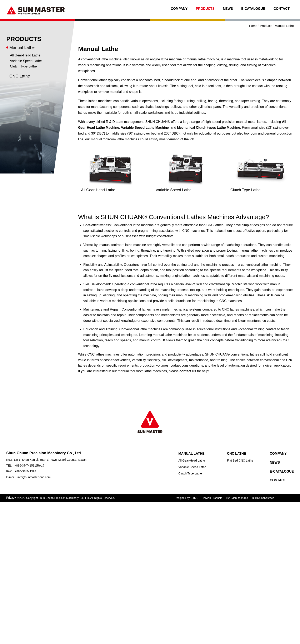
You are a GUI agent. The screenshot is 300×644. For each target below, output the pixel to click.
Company (179, 9)
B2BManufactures (237, 498)
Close (4, 504)
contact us (188, 371)
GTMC (194, 498)
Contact (282, 9)
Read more (10, 554)
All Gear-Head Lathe (25, 55)
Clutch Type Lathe (23, 66)
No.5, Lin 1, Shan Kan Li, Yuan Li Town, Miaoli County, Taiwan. (47, 460)
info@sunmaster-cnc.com (34, 477)
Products (205, 9)
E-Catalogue (253, 9)
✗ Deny (6, 521)
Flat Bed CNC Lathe (240, 461)
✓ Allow (6, 515)
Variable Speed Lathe (26, 61)
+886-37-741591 (25, 466)
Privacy (11, 498)
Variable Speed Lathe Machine (145, 128)
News (228, 9)
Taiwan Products (212, 498)
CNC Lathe (20, 76)
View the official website (38, 554)
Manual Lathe (22, 47)
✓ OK (120, 641)
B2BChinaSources (263, 498)
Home (253, 26)
